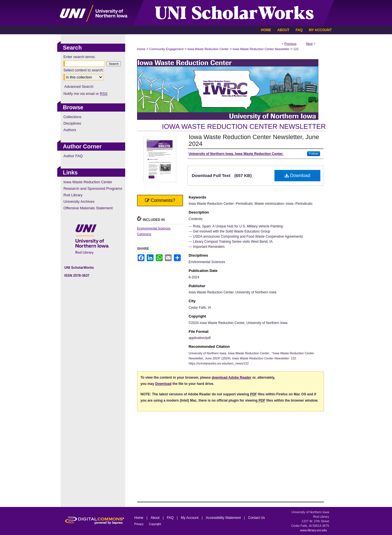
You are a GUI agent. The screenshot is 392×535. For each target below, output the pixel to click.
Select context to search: (84, 70)
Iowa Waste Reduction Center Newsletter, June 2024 (254, 140)
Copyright (155, 524)
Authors (70, 130)
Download (298, 175)
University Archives (79, 202)
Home (141, 49)
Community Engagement (166, 49)
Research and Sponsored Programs (93, 188)
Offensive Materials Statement (88, 208)
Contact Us (256, 518)
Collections (73, 117)
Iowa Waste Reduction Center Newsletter (261, 49)
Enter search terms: (79, 57)
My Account (190, 518)
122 (296, 49)
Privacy (139, 524)
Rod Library (73, 195)
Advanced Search (79, 87)
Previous (290, 44)
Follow (314, 154)
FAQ (171, 518)
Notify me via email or (85, 94)
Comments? (160, 200)
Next (309, 44)
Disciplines (72, 123)
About (156, 518)
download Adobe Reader (231, 378)
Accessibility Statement (224, 518)
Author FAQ (73, 156)
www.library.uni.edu (313, 530)
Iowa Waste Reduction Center (208, 49)
